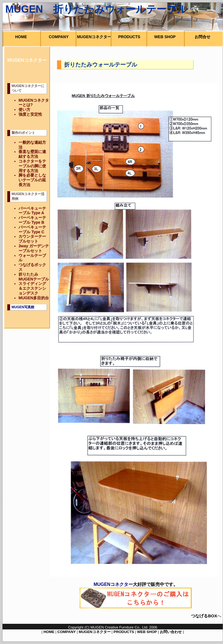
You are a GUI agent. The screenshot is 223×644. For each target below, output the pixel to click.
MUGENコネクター (95, 632)
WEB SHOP (147, 632)
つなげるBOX (204, 616)
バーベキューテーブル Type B (32, 220)
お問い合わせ (171, 632)
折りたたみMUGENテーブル (34, 277)
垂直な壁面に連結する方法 (32, 154)
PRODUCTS (124, 632)
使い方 (24, 109)
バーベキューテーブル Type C (32, 229)
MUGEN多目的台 (34, 298)
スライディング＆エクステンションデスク (32, 288)
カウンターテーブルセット (32, 239)
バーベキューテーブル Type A (32, 211)
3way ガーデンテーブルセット (34, 248)
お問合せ (202, 37)
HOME (49, 632)
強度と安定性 (30, 114)
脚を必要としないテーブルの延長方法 (32, 180)
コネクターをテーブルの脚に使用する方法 (32, 166)
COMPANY (66, 632)
